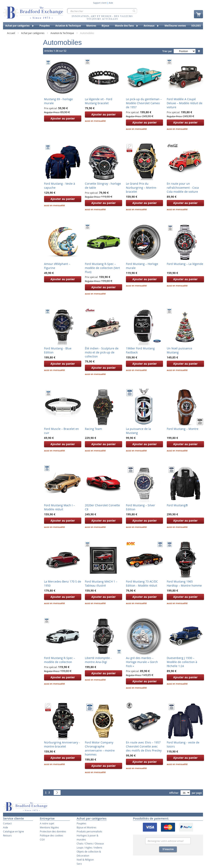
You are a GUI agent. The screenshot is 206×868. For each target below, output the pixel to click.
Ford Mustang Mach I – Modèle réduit (59, 507)
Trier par (167, 51)
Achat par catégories (33, 33)
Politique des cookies (51, 835)
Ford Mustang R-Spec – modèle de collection (60, 660)
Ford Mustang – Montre (183, 429)
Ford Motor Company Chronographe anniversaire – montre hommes (100, 748)
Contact (7, 823)
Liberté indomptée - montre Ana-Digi (98, 660)
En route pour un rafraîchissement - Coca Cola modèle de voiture (183, 188)
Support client (100, 3)
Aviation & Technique (63, 33)
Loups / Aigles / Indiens (89, 847)
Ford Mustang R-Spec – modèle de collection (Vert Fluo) (102, 268)
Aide (111, 3)
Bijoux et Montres (87, 827)
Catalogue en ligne (13, 831)
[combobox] (102, 11)
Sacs (79, 864)
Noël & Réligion (85, 860)
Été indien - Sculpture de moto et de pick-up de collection (102, 352)
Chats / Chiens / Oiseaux (90, 843)
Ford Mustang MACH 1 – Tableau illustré (101, 583)
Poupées (81, 823)
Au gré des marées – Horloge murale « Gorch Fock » (142, 662)
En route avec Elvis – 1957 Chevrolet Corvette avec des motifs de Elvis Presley (144, 746)
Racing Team (93, 429)
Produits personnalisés (89, 831)
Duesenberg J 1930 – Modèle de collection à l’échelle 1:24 (182, 662)
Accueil (11, 33)
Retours (7, 835)
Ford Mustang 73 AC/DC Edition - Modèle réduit (142, 583)
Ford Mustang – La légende (185, 264)
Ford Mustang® (177, 505)
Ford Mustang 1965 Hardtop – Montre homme (184, 583)
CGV (42, 839)
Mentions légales (49, 827)
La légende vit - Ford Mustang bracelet (99, 101)
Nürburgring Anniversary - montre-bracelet (62, 744)
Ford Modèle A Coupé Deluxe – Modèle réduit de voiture (185, 103)
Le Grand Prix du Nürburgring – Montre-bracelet (141, 188)
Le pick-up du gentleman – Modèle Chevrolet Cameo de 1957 (144, 103)
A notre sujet (47, 823)
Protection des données (53, 831)
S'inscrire (168, 849)
